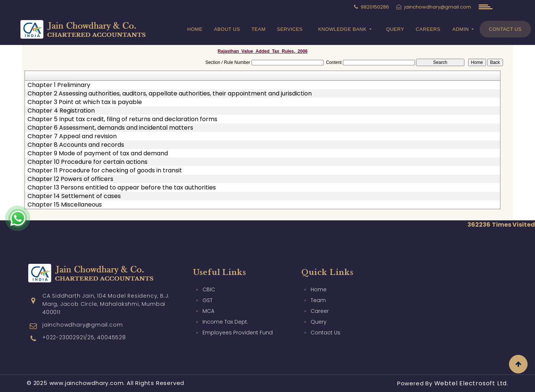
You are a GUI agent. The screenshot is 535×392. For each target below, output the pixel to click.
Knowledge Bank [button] (343, 29)
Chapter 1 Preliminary (59, 85)
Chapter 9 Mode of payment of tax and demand (98, 153)
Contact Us (505, 29)
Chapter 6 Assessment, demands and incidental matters (110, 128)
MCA (208, 300)
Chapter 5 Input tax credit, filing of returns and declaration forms (122, 119)
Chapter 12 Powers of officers (70, 179)
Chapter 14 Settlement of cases (74, 196)
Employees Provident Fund (238, 322)
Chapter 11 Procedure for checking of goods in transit (105, 171)
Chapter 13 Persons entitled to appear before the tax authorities (122, 188)
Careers (428, 29)
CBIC (209, 279)
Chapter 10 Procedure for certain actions (87, 162)
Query (395, 29)
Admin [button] (462, 29)
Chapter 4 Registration (61, 111)
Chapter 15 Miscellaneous (65, 205)
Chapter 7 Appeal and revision (72, 136)
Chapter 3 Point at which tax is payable (85, 102)
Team (259, 29)
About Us (227, 29)
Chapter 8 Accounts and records (76, 145)
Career (320, 300)
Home (195, 29)
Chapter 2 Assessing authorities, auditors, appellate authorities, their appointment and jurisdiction (170, 94)
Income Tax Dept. (225, 311)
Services (290, 29)
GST (207, 289)
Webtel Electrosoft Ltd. (471, 383)
